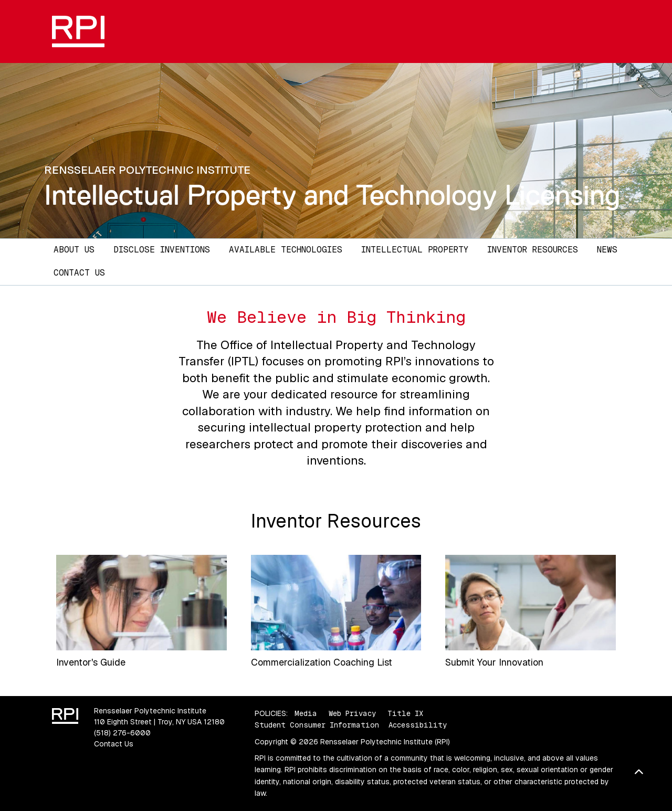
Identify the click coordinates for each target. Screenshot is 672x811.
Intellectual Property (415, 250)
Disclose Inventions (162, 250)
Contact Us (79, 273)
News (607, 250)
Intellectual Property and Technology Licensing (332, 195)
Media (306, 713)
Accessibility (418, 725)
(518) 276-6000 (122, 733)
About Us (74, 250)
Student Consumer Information (317, 725)
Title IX (405, 713)
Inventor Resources (533, 250)
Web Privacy (352, 713)
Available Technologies (286, 250)
